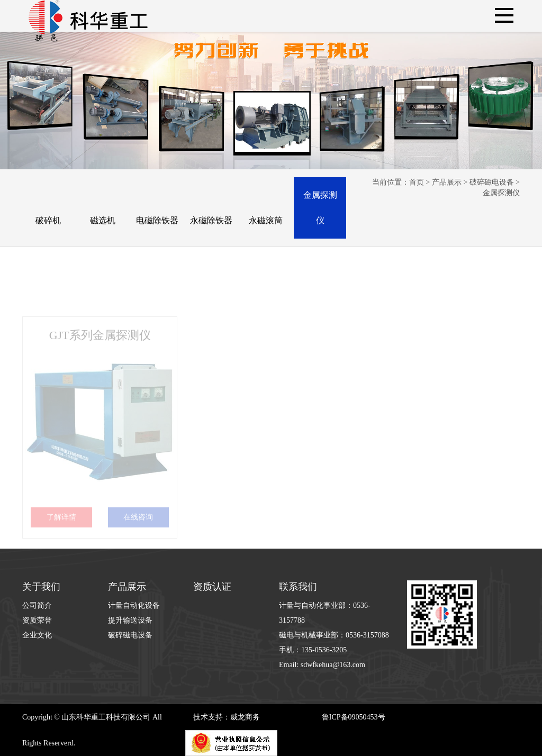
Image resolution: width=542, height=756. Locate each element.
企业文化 (37, 635)
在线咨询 (138, 528)
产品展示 (447, 182)
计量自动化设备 (134, 605)
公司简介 (37, 605)
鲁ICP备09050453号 (354, 717)
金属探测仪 (320, 208)
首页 (417, 182)
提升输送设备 (130, 620)
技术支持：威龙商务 (227, 717)
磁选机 (103, 220)
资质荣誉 (37, 620)
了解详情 (61, 528)
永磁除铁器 (211, 220)
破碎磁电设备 (492, 182)
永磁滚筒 (266, 220)
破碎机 (48, 220)
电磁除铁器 (157, 220)
